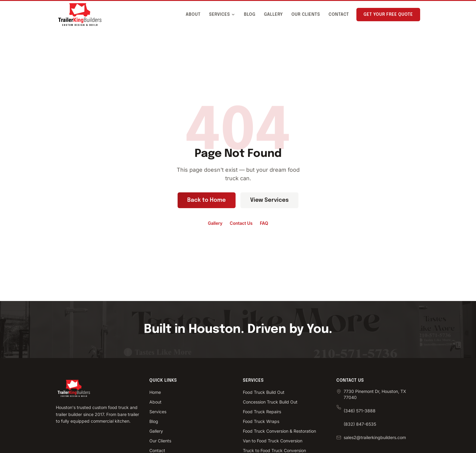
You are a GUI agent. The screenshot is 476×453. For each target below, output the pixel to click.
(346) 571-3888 (360, 411)
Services (222, 15)
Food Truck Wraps (261, 421)
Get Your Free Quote (388, 15)
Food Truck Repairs (262, 412)
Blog (250, 15)
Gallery (274, 15)
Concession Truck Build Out (270, 402)
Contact (339, 15)
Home (155, 392)
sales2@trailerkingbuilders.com (375, 437)
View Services (269, 200)
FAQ (264, 223)
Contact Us (241, 223)
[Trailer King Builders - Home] (80, 15)
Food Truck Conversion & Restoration (279, 431)
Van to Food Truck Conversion (273, 441)
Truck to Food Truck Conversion (274, 450)
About (193, 15)
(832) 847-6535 (360, 424)
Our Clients (306, 15)
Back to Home (207, 200)
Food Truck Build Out (264, 392)
